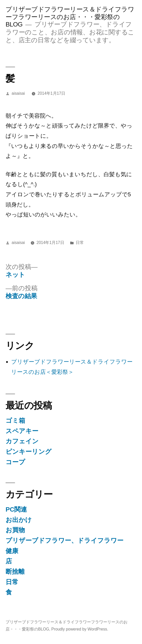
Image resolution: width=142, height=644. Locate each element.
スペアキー (22, 431)
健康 (12, 551)
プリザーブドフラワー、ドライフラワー (65, 540)
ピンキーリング (29, 452)
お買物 (15, 530)
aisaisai (18, 93)
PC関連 (16, 509)
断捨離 (15, 572)
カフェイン (22, 441)
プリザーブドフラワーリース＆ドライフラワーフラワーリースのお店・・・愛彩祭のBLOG (70, 17)
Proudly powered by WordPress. (80, 629)
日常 (80, 243)
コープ (15, 462)
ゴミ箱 (15, 421)
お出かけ (19, 520)
